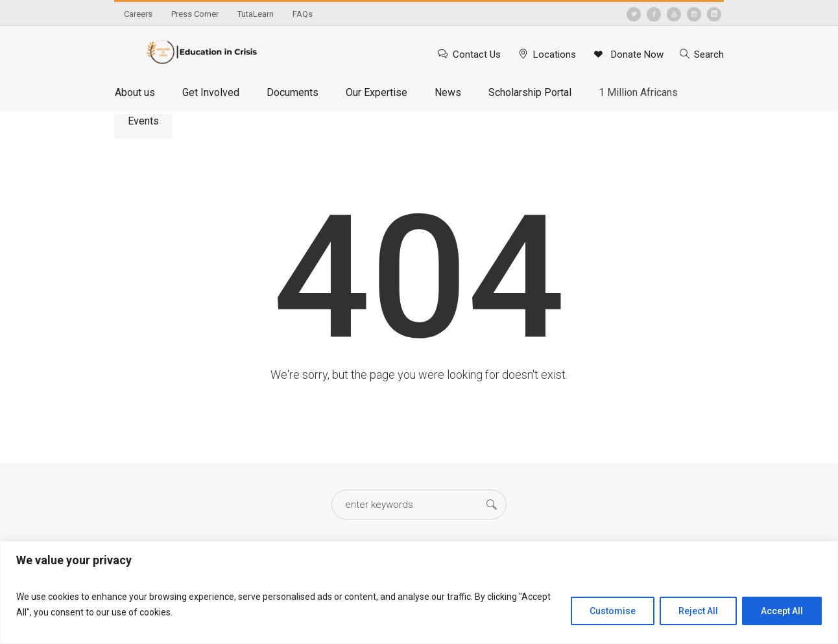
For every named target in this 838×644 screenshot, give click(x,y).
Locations (555, 54)
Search (709, 54)
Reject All (698, 611)
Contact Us (477, 54)
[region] (419, 592)
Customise (613, 611)
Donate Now (636, 54)
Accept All (782, 611)
